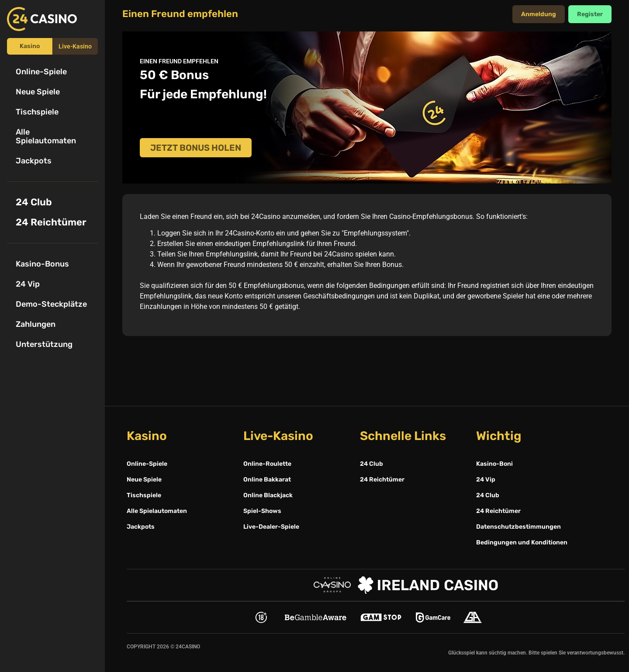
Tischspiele (37, 112)
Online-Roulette (267, 464)
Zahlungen (36, 324)
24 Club (34, 202)
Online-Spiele (41, 72)
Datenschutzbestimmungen (518, 527)
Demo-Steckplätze (51, 304)
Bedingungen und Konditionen (522, 542)
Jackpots (34, 161)
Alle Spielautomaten (46, 136)
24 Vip (28, 284)
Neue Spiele (38, 92)
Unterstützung (44, 344)
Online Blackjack (268, 495)
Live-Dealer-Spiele (271, 527)
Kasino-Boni (494, 464)
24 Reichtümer (51, 222)
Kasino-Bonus (42, 264)
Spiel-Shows (262, 511)
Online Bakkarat (267, 480)
